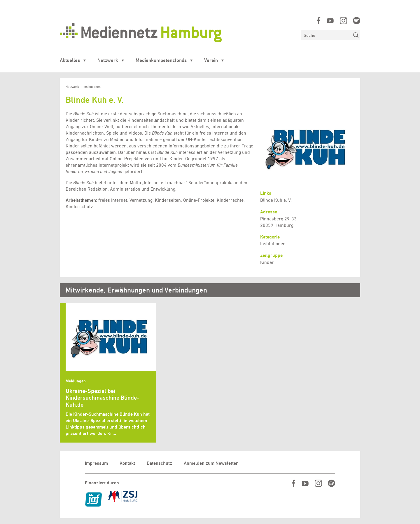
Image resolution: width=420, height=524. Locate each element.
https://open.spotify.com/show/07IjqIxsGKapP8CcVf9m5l (357, 21)
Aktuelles (70, 60)
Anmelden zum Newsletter (211, 463)
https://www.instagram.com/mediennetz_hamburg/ (343, 21)
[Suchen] (326, 35)
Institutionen (92, 87)
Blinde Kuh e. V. (276, 200)
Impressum (96, 463)
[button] (307, 148)
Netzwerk (108, 60)
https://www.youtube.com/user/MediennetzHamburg (330, 21)
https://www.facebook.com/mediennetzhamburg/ (319, 21)
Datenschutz (159, 463)
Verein (211, 60)
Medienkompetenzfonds (161, 60)
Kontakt (127, 463)
